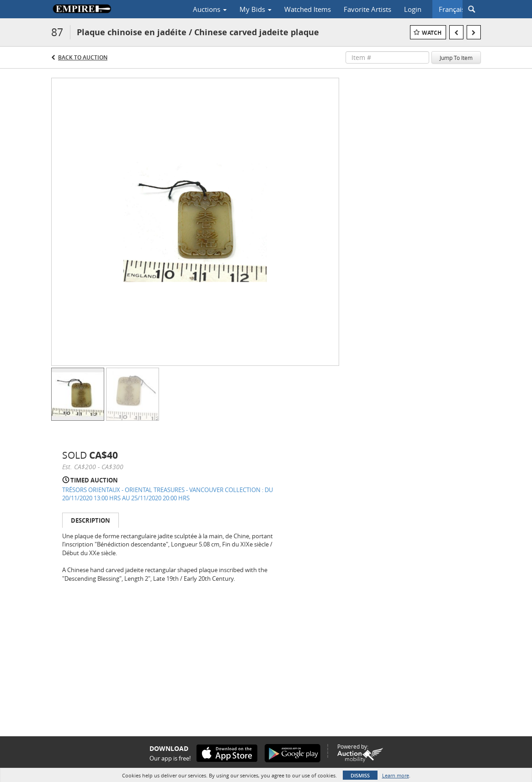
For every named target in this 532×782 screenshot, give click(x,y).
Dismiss (360, 775)
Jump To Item (456, 58)
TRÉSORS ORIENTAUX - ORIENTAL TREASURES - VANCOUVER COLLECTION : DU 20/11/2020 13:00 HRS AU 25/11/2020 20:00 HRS (168, 494)
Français (452, 9)
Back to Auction (83, 57)
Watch (432, 33)
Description (90, 520)
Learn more (396, 775)
